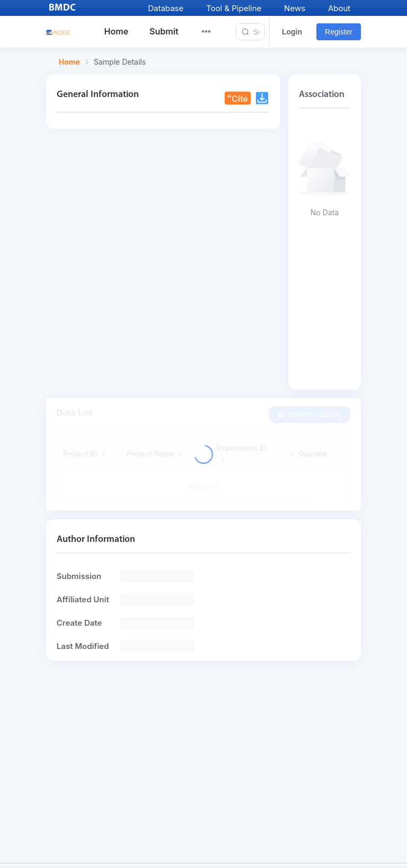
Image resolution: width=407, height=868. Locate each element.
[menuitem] (213, 32)
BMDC (63, 8)
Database (166, 8)
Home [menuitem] (117, 31)
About (339, 8)
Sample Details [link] (120, 62)
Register (339, 32)
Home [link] (69, 62)
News (295, 8)
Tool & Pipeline (234, 8)
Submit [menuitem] (164, 31)
